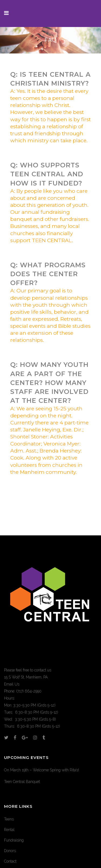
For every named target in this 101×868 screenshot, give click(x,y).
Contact (10, 861)
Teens (9, 819)
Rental (9, 830)
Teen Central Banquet (22, 782)
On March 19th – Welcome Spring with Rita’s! (41, 770)
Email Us (12, 684)
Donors (10, 851)
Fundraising (14, 840)
